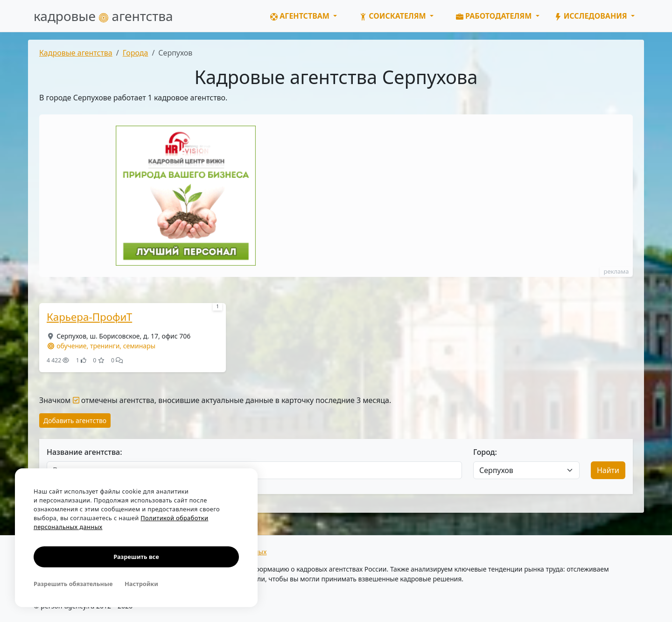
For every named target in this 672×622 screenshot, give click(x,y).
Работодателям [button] (495, 16)
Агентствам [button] (301, 16)
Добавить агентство (75, 421)
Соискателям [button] (394, 16)
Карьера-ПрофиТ (89, 317)
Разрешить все (136, 557)
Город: (485, 452)
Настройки (141, 584)
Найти (608, 470)
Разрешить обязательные (73, 584)
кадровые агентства (103, 16)
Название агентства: (84, 452)
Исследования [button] (592, 16)
